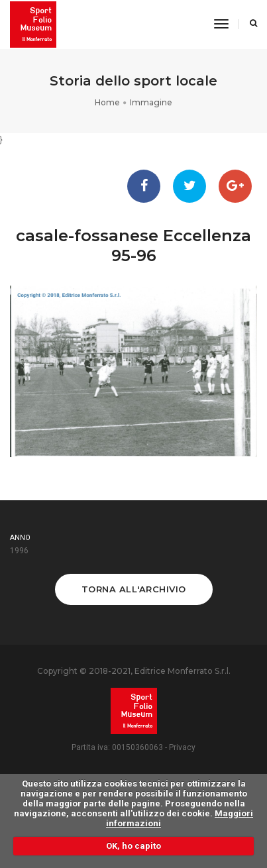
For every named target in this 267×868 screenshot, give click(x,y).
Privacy (182, 747)
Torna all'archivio (134, 589)
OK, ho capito (133, 846)
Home (107, 102)
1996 (19, 551)
